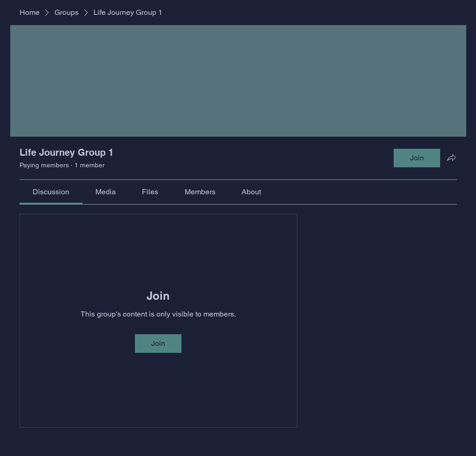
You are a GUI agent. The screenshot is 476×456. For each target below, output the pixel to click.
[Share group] (451, 158)
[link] (51, 192)
